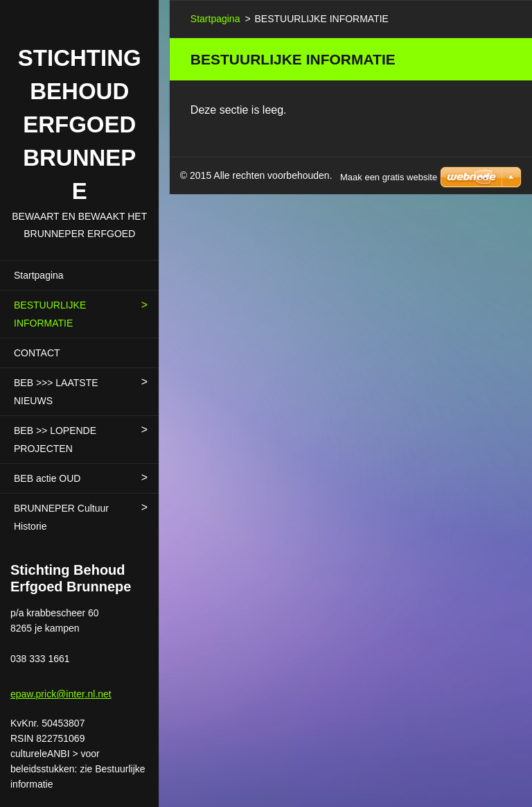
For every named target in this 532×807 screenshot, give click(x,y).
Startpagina (39, 275)
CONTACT (37, 353)
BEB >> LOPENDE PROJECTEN (55, 440)
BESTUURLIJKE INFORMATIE (50, 314)
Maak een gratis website (389, 177)
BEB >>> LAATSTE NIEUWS (56, 392)
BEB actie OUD (47, 478)
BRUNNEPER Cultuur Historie (61, 517)
